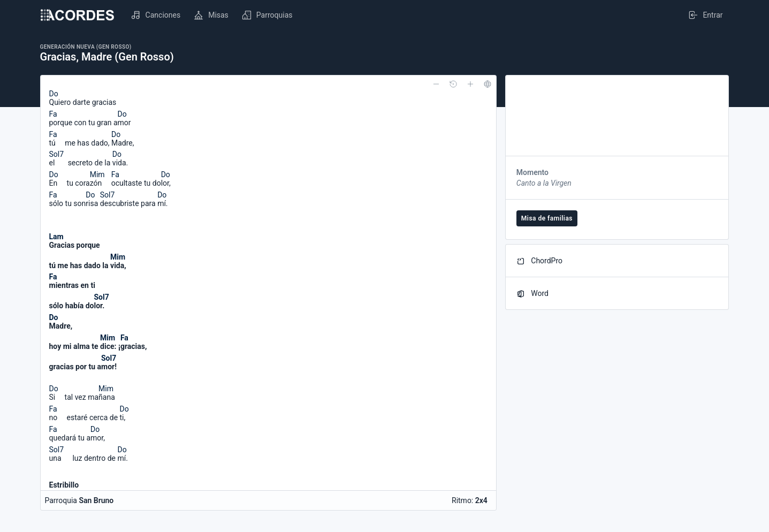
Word (532, 294)
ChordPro (539, 261)
